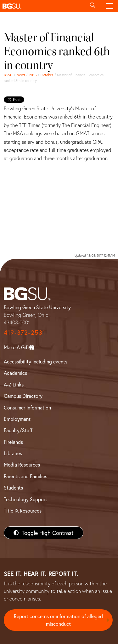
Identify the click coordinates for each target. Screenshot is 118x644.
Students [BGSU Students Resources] (13, 487)
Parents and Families (25, 476)
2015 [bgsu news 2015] (33, 75)
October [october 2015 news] (47, 75)
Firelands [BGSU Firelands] (13, 442)
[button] (42, 6)
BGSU (8, 75)
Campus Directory (23, 396)
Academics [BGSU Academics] (15, 373)
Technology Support (25, 499)
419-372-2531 (25, 332)
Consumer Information (27, 407)
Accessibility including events (36, 361)
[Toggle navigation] (110, 6)
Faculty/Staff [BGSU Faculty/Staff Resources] (18, 430)
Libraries (13, 453)
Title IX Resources (23, 511)
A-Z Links (14, 384)
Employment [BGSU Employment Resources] (17, 419)
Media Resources (22, 464)
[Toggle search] (93, 6)
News (21, 75)
